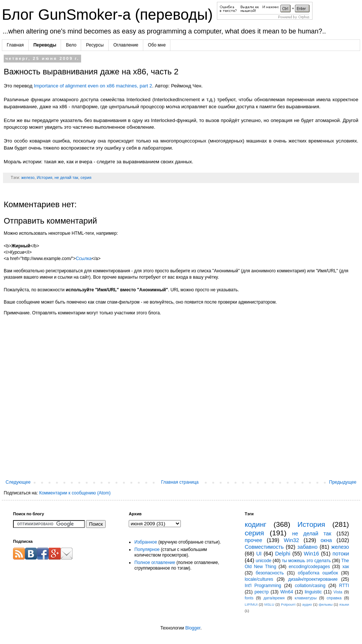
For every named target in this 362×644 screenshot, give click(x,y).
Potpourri (288, 604)
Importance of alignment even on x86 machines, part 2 (93, 86)
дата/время (274, 598)
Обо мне (157, 45)
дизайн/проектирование (313, 579)
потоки (341, 554)
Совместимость (264, 547)
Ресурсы (95, 45)
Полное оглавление (155, 563)
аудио (307, 604)
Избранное (146, 542)
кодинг (256, 524)
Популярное (147, 550)
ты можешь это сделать (306, 561)
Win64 (287, 592)
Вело (71, 45)
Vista (338, 592)
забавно (307, 547)
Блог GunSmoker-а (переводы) (109, 15)
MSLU (269, 604)
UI (259, 554)
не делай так (67, 177)
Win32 (291, 540)
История (45, 177)
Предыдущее (343, 482)
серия (86, 177)
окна (326, 540)
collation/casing (310, 586)
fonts (249, 598)
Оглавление (126, 45)
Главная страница (180, 482)
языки (344, 604)
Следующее (18, 482)
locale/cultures (259, 579)
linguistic (313, 592)
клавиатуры (306, 598)
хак (346, 567)
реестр (262, 592)
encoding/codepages (309, 567)
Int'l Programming (263, 586)
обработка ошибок (318, 573)
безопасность (270, 573)
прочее (254, 540)
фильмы (325, 604)
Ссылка (84, 259)
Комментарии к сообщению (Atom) (75, 493)
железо (28, 177)
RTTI (344, 586)
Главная (15, 45)
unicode (263, 561)
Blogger (193, 628)
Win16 (312, 554)
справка (334, 598)
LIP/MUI (251, 604)
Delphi (283, 554)
